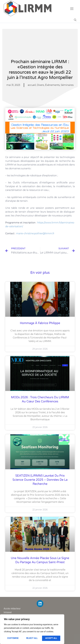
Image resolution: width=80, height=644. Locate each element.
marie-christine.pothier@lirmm (34, 233)
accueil (32, 85)
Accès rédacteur (12, 609)
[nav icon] (72, 9)
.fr (53, 233)
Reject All (32, 638)
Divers (41, 85)
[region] (32, 629)
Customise (13, 638)
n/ (22, 226)
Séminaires (67, 85)
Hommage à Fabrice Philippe (40, 323)
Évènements (52, 85)
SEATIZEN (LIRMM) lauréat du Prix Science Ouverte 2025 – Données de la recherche (40, 480)
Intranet (8, 612)
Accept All (51, 638)
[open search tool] (75, 20)
